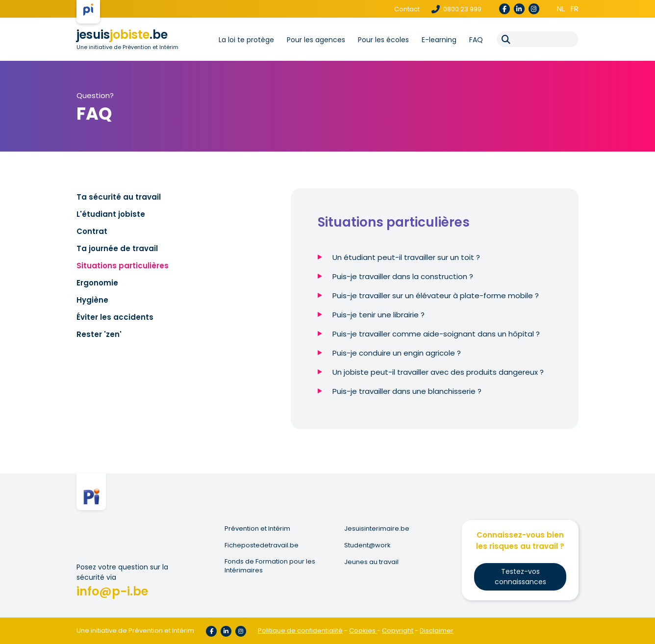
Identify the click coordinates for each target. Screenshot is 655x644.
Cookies (363, 631)
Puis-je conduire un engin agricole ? (397, 353)
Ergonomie (97, 283)
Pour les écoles (383, 40)
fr (575, 9)
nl (561, 9)
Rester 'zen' (99, 334)
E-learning (439, 40)
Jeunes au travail (371, 562)
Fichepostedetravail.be (262, 545)
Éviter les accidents (115, 317)
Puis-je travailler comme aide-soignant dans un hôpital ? (436, 334)
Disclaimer (437, 631)
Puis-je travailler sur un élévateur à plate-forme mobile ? (436, 296)
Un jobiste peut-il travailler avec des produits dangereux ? (438, 372)
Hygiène (92, 300)
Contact (407, 9)
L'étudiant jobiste (111, 214)
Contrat (92, 231)
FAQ (476, 40)
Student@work (367, 545)
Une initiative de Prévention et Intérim (127, 47)
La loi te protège (246, 40)
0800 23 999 (456, 9)
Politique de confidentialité (300, 631)
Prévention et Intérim (257, 529)
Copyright (398, 631)
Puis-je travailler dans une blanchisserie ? (407, 391)
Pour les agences (316, 40)
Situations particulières (123, 266)
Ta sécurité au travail (119, 197)
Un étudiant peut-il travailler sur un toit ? (406, 257)
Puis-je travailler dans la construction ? (403, 276)
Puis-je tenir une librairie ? (378, 315)
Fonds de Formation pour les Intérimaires (270, 566)
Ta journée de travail (117, 248)
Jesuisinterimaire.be (377, 529)
